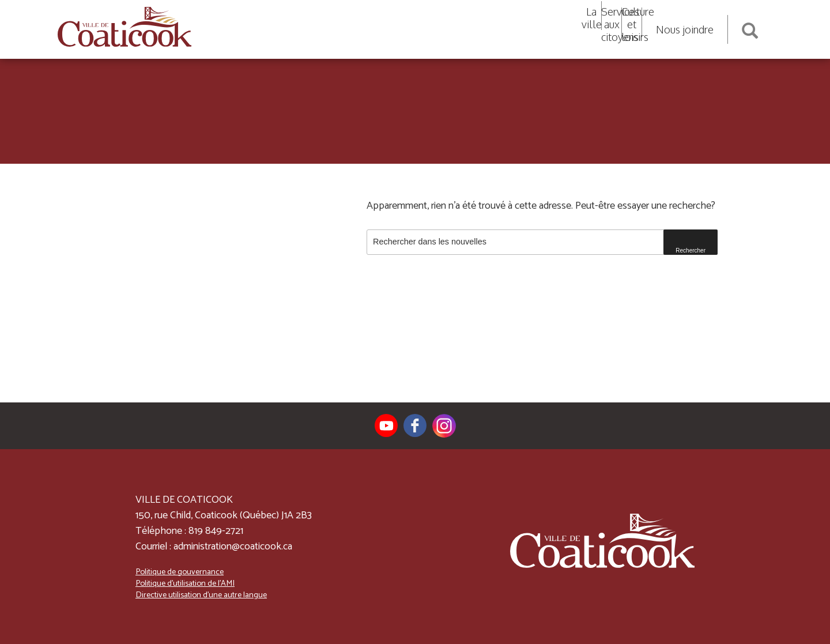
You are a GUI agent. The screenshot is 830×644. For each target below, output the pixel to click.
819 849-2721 (216, 531)
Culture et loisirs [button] (632, 24)
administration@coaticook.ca (233, 547)
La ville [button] (592, 18)
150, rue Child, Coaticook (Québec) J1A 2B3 (224, 515)
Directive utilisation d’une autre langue (201, 595)
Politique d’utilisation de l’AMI (185, 583)
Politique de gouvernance (180, 572)
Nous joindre (685, 29)
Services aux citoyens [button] (612, 24)
